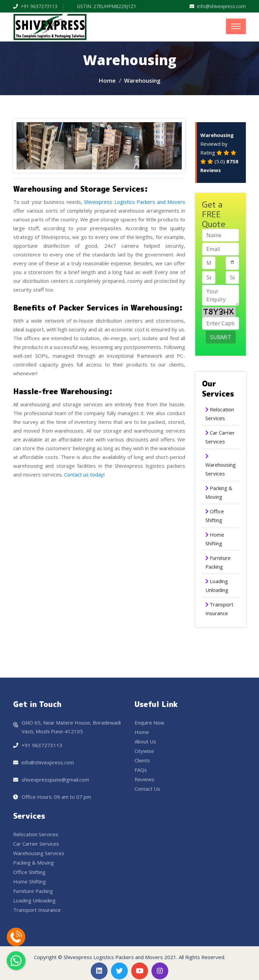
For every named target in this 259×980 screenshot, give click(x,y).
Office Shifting (29, 872)
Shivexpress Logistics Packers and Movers (135, 202)
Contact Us (147, 789)
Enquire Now (149, 723)
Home (107, 80)
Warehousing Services (39, 853)
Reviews (145, 779)
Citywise (144, 751)
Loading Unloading (34, 900)
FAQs (141, 770)
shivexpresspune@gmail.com (55, 780)
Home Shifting (30, 881)
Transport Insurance (37, 910)
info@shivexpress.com (221, 6)
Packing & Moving (34, 863)
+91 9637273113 (39, 6)
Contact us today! (84, 474)
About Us (145, 741)
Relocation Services (36, 834)
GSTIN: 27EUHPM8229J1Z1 (107, 6)
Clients (142, 760)
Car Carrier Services (36, 844)
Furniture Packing (33, 891)
